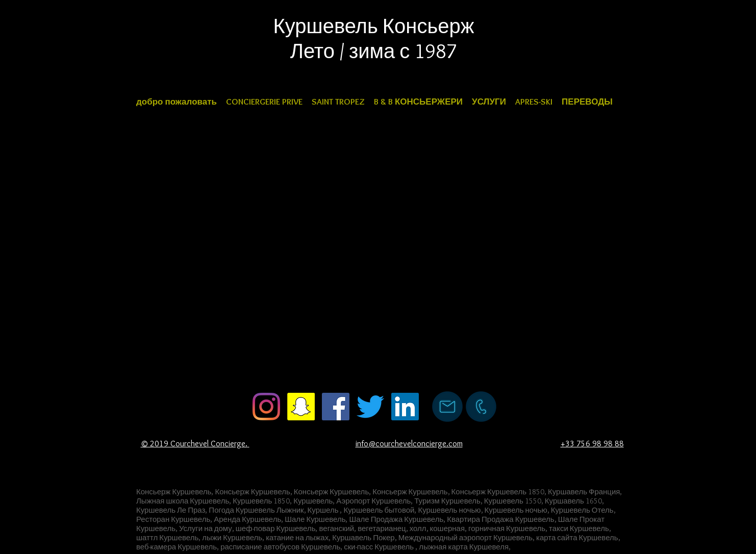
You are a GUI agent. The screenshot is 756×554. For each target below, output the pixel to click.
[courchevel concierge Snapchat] (301, 407)
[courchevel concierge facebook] (336, 407)
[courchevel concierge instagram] (266, 407)
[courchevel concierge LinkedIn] (405, 407)
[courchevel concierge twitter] (370, 407)
